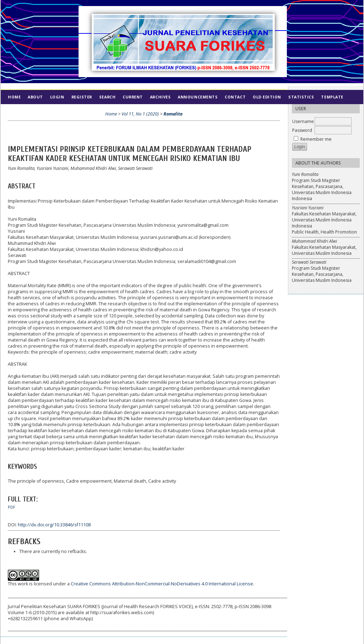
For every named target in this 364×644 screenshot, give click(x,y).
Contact (235, 97)
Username (303, 121)
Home (14, 97)
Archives (160, 97)
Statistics (301, 97)
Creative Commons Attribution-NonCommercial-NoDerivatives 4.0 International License (162, 584)
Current (133, 97)
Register (82, 97)
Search (107, 97)
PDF (12, 507)
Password (302, 130)
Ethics (36, 111)
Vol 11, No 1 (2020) (140, 114)
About (35, 97)
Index (14, 111)
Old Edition (267, 97)
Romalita (173, 114)
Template (332, 97)
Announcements (198, 97)
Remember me (316, 139)
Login (57, 97)
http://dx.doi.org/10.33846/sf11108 (54, 525)
